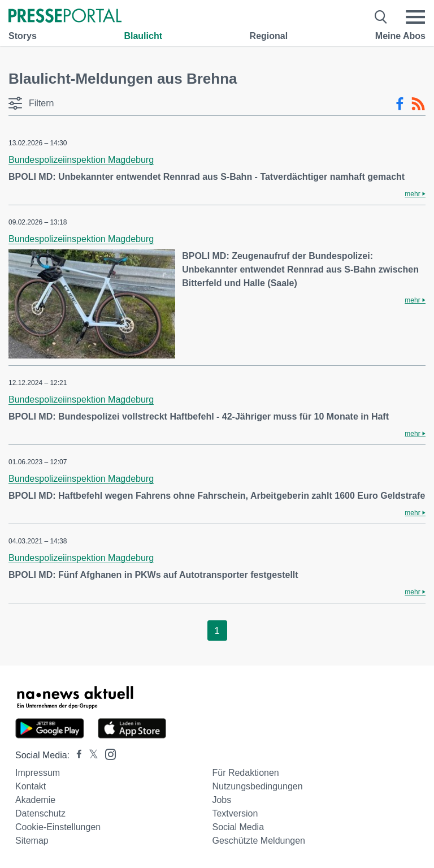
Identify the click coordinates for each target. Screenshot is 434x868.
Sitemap (32, 841)
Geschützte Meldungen (259, 841)
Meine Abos (400, 36)
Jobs (222, 800)
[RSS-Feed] (418, 104)
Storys (23, 36)
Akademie (35, 800)
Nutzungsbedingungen (257, 786)
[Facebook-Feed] (400, 104)
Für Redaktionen (245, 773)
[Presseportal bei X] (90, 755)
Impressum (38, 773)
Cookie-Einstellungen (58, 827)
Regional (269, 36)
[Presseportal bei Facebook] (76, 755)
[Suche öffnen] (381, 17)
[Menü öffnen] (415, 17)
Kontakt (31, 786)
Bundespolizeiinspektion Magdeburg (81, 160)
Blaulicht (143, 36)
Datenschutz (40, 813)
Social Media (238, 827)
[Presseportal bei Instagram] (107, 753)
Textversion (235, 813)
